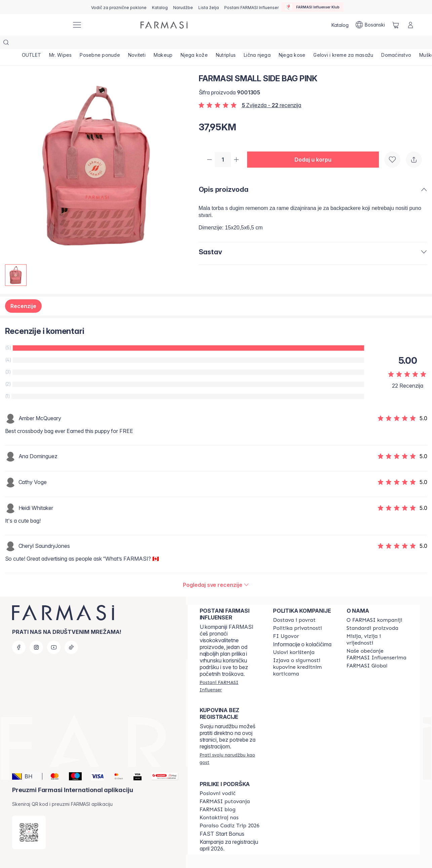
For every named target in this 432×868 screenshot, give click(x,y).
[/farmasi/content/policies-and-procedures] (297, 615)
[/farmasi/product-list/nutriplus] (226, 44)
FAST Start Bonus (222, 820)
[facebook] (19, 634)
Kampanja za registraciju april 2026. (229, 832)
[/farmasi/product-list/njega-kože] (194, 44)
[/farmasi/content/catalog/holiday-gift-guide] (119, 7)
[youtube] (54, 634)
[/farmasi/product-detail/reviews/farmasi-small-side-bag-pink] (216, 571)
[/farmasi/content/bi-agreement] (286, 623)
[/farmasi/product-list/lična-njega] (257, 44)
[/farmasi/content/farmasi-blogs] (218, 796)
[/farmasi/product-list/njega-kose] (292, 44)
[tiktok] (71, 634)
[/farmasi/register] (183, 7)
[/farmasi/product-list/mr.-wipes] (60, 44)
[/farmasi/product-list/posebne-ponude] (100, 44)
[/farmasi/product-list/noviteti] (137, 44)
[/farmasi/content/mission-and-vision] (377, 626)
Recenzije (23, 293)
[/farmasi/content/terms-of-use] (294, 639)
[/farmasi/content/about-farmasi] (375, 607)
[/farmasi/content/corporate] (367, 652)
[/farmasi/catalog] (160, 7)
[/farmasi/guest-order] (230, 745)
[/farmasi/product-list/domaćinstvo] (396, 44)
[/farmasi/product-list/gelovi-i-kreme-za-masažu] (343, 44)
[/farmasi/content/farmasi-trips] (225, 788)
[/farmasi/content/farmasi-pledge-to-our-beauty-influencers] (377, 641)
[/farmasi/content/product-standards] (373, 615)
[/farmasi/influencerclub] (312, 7)
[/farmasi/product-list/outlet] (32, 44)
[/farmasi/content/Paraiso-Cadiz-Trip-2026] (230, 812)
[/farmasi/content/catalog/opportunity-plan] (218, 780)
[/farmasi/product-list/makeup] (163, 44)
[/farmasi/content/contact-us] (219, 804)
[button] (316, 146)
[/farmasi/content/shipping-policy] (294, 607)
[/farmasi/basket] (396, 25)
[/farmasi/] (41, 25)
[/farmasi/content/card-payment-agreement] (304, 654)
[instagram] (36, 634)
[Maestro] (72, 763)
